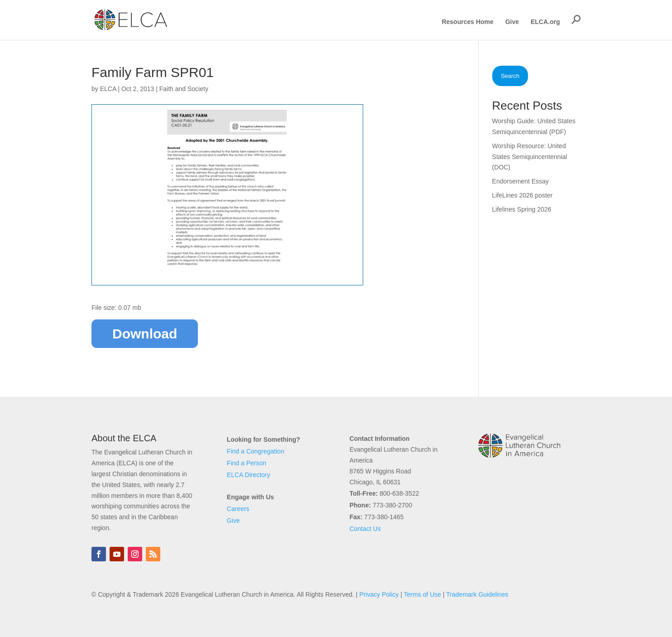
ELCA (108, 89)
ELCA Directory (249, 475)
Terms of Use (422, 594)
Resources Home (467, 22)
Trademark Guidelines (477, 594)
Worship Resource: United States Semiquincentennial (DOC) (530, 157)
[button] (576, 19)
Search (510, 76)
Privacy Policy (379, 594)
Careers (238, 509)
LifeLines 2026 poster (523, 195)
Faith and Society (184, 89)
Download (145, 334)
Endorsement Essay (521, 181)
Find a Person (247, 463)
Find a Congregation (256, 451)
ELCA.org (545, 22)
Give (512, 22)
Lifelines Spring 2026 (522, 209)
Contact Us (365, 529)
